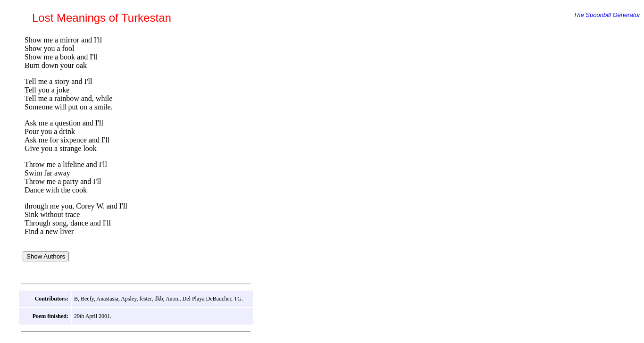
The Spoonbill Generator (607, 15)
